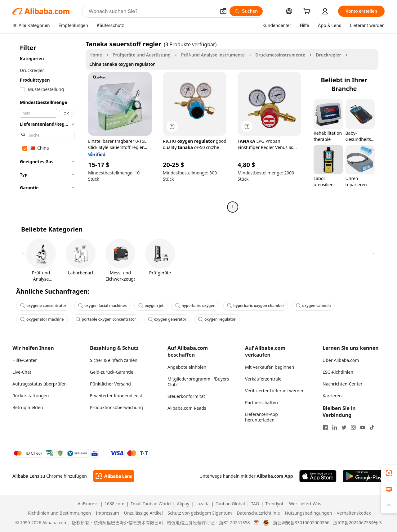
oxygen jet (151, 306)
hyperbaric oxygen (195, 306)
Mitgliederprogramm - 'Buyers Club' (198, 382)
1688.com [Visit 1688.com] (114, 504)
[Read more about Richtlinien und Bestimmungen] (58, 513)
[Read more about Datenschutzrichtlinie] (257, 513)
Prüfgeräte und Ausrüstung (142, 55)
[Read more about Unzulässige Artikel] (142, 513)
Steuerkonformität (186, 396)
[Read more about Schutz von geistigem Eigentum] (198, 513)
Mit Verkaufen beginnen (270, 367)
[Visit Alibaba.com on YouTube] (363, 427)
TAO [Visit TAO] (255, 504)
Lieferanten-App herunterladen (261, 417)
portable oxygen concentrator (106, 319)
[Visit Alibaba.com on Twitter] (344, 427)
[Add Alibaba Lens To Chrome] (114, 476)
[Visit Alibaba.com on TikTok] (372, 427)
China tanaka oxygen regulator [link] (122, 64)
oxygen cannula (313, 306)
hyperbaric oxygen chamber (256, 306)
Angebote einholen (187, 367)
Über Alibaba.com (341, 360)
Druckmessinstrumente (280, 55)
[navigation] (47, 126)
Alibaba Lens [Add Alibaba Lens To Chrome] (26, 476)
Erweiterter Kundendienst (116, 396)
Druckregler (328, 55)
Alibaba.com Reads (187, 408)
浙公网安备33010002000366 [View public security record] (301, 523)
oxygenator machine (42, 319)
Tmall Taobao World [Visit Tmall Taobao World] (151, 504)
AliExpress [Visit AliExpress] (88, 504)
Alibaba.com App (275, 476)
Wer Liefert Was (305, 504)
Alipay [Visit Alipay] (183, 504)
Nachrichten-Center (343, 384)
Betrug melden (28, 407)
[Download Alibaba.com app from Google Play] (364, 476)
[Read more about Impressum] (106, 513)
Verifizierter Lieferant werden (275, 391)
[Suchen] (246, 11)
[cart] (308, 12)
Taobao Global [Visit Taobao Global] (230, 504)
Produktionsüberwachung (116, 407)
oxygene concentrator (43, 306)
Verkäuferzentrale (263, 379)
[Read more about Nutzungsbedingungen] (307, 513)
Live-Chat (22, 372)
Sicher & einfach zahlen (114, 360)
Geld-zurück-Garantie (112, 372)
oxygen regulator (217, 319)
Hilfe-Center (25, 360)
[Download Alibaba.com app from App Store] (318, 476)
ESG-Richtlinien (338, 372)
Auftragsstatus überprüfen (40, 384)
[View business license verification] (256, 523)
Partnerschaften (261, 402)
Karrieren (332, 396)
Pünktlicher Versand (110, 384)
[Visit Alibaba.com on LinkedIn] (335, 427)
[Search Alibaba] (152, 11)
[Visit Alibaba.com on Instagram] (353, 427)
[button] (223, 11)
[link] (389, 473)
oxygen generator (167, 319)
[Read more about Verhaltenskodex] (352, 513)
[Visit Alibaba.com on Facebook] (325, 427)
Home (96, 55)
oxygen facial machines (102, 306)
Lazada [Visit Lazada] (203, 504)
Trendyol (274, 504)
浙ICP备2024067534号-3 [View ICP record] (357, 523)
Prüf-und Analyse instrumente (213, 55)
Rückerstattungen (31, 396)
